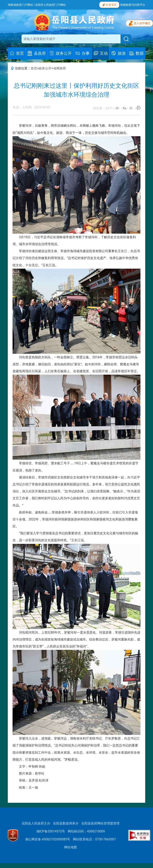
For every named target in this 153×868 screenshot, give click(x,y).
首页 (34, 68)
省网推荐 (60, 68)
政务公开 (45, 68)
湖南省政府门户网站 (20, 5)
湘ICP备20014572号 (51, 831)
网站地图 (71, 847)
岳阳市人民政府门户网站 (50, 5)
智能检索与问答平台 (133, 5)
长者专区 (109, 4)
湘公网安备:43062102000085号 (48, 839)
